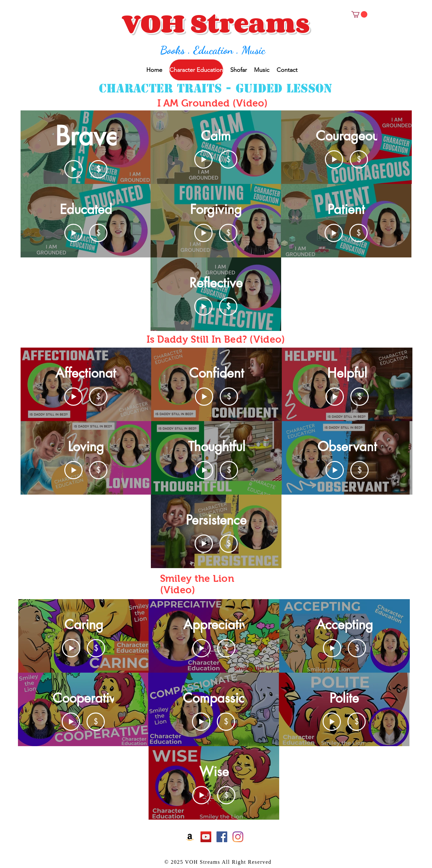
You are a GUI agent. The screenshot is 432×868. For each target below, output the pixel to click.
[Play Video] (73, 169)
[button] (359, 14)
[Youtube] (206, 837)
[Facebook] (222, 837)
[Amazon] (190, 837)
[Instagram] (238, 837)
